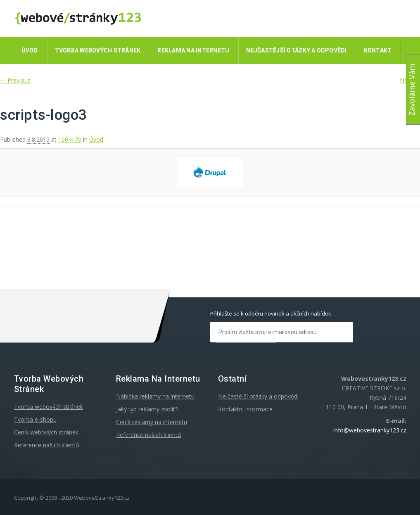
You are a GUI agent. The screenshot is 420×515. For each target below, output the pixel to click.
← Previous (15, 80)
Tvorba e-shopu (35, 419)
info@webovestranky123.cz (370, 430)
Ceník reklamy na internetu (152, 422)
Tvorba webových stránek (98, 50)
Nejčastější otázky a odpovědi (296, 50)
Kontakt (378, 50)
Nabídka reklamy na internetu (155, 396)
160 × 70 (70, 139)
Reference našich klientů (47, 445)
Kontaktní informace (245, 409)
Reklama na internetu (193, 50)
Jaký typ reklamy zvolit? (147, 409)
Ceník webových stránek (46, 432)
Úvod (30, 50)
